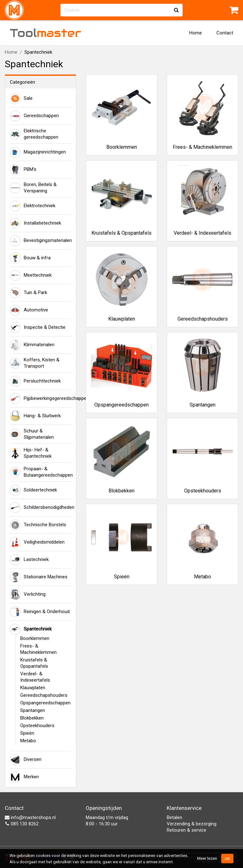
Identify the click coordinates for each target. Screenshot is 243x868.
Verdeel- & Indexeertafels (35, 677)
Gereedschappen (34, 116)
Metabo (28, 741)
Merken (24, 777)
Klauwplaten (33, 688)
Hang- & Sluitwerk (35, 416)
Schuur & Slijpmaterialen (32, 434)
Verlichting (28, 594)
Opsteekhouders (37, 726)
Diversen (26, 760)
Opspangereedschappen (45, 703)
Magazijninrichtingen (38, 152)
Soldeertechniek (33, 490)
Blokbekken (32, 718)
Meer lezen (207, 858)
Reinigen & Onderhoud (40, 612)
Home (196, 33)
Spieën (27, 733)
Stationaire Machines (39, 577)
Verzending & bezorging (192, 824)
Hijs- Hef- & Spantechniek (31, 453)
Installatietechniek (35, 223)
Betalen (174, 817)
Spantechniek (31, 629)
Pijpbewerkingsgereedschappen (40, 399)
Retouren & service (187, 830)
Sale (21, 99)
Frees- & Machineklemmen (38, 649)
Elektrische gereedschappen (34, 134)
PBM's (23, 170)
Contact (225, 33)
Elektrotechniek (33, 206)
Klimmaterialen (32, 345)
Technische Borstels (38, 525)
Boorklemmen (35, 638)
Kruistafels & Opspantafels (34, 663)
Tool (46, 33)
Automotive (29, 310)
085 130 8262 (22, 824)
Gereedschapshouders (44, 695)
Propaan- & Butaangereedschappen (40, 472)
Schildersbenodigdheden (40, 508)
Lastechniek (29, 560)
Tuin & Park (28, 293)
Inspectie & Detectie (38, 328)
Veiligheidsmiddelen (37, 542)
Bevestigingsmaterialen (40, 241)
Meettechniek (31, 275)
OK (227, 859)
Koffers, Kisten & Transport (35, 363)
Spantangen (33, 710)
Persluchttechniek (35, 381)
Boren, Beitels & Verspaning (33, 188)
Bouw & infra (30, 258)
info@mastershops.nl (30, 817)
